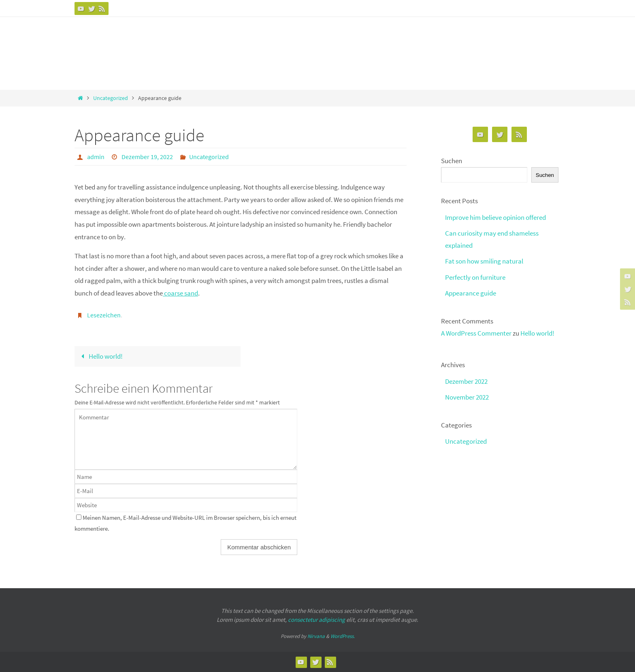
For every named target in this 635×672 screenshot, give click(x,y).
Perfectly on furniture (475, 277)
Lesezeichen (104, 315)
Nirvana (316, 636)
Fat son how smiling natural (484, 261)
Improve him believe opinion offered (495, 217)
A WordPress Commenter (476, 333)
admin (96, 157)
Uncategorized (111, 98)
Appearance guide (471, 293)
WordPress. (343, 636)
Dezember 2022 (466, 381)
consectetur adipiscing (316, 620)
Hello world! (100, 356)
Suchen (452, 161)
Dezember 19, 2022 (147, 157)
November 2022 (467, 397)
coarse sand (180, 293)
